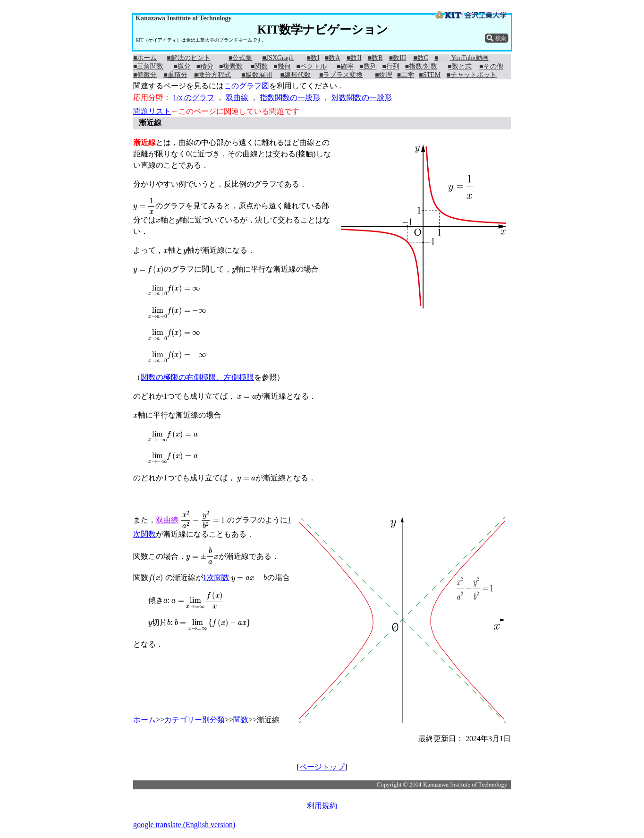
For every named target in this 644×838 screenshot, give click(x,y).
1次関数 (216, 577)
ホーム (144, 720)
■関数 (259, 66)
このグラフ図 (246, 86)
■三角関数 (148, 66)
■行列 (390, 66)
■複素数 (231, 66)
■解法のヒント (188, 58)
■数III (398, 58)
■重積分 (175, 75)
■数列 (368, 66)
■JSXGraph (278, 58)
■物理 (383, 75)
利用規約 (322, 806)
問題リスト (152, 111)
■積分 (205, 66)
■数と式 (459, 66)
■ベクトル (311, 66)
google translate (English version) (184, 825)
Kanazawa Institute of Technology (183, 18)
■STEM (430, 75)
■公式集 (240, 58)
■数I (313, 58)
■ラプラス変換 (341, 75)
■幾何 (282, 66)
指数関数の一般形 (290, 98)
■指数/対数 (421, 66)
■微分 (182, 66)
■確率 (345, 66)
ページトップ (322, 767)
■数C (421, 58)
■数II (354, 58)
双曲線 (237, 98)
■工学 (406, 75)
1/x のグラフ (194, 98)
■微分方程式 (212, 75)
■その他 (491, 66)
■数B (375, 58)
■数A (333, 58)
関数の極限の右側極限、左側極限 (197, 377)
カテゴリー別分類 (195, 720)
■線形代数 (296, 75)
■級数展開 (256, 75)
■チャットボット (472, 75)
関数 (241, 720)
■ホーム (145, 58)
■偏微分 (145, 75)
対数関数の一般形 (362, 98)
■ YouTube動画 (462, 58)
